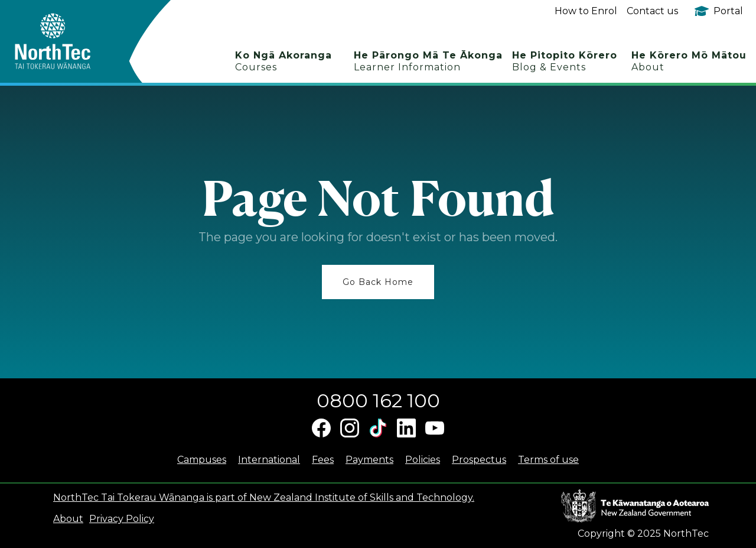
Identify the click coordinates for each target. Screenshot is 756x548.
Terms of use (548, 460)
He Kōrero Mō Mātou (689, 61)
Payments (369, 460)
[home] (74, 41)
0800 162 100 (378, 401)
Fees (323, 460)
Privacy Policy (122, 519)
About (68, 519)
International (269, 460)
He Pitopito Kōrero (565, 61)
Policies (423, 460)
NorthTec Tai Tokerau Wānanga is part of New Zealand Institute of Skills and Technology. (264, 497)
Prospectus (479, 460)
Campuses (202, 460)
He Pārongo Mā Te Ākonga (428, 61)
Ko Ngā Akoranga (283, 61)
